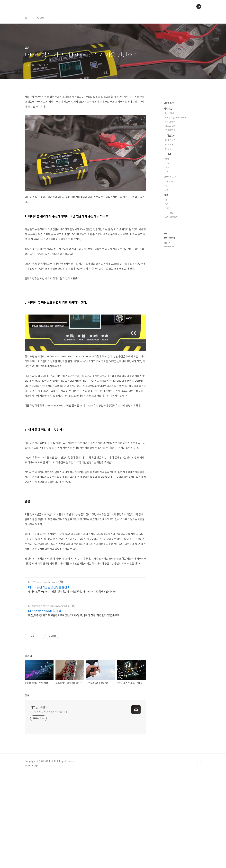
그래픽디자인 (170, 177)
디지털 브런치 (39, 802)
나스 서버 (170, 113)
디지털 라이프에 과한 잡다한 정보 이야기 (50, 806)
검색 (191, 7)
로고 (167, 186)
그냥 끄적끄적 (172, 217)
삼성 (167, 167)
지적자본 (168, 108)
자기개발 (169, 213)
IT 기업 (167, 154)
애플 (167, 159)
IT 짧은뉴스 (170, 140)
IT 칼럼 (168, 149)
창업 (167, 204)
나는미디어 (169, 103)
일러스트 (169, 181)
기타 (167, 171)
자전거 (168, 208)
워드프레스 (170, 122)
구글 (167, 163)
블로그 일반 (171, 126)
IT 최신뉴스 (170, 135)
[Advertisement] (85, 597)
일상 (166, 195)
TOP (199, 857)
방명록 (41, 18)
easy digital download (176, 117)
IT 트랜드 (169, 144)
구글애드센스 (171, 130)
